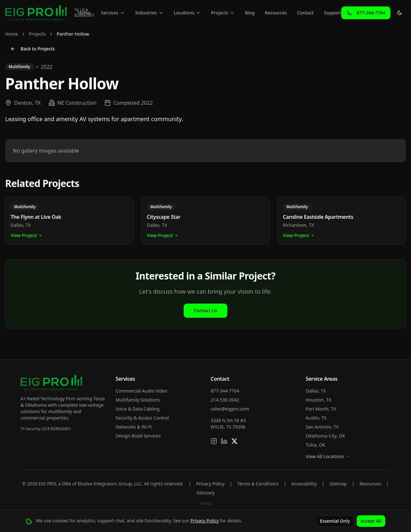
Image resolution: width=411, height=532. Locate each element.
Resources (276, 13)
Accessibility (304, 484)
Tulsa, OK (315, 445)
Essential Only (335, 521)
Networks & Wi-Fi (134, 427)
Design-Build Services (138, 436)
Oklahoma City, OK (325, 436)
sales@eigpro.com (230, 409)
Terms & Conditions (258, 484)
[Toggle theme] (399, 13)
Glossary (205, 493)
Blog (250, 13)
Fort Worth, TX (321, 409)
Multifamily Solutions (138, 400)
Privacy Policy (210, 484)
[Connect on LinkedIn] (224, 441)
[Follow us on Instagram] (214, 441)
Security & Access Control (142, 418)
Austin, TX (316, 418)
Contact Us (206, 310)
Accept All (371, 521)
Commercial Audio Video (141, 391)
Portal (205, 503)
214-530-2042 (225, 400)
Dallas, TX (316, 391)
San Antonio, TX (322, 427)
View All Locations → (328, 456)
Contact (305, 13)
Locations (187, 13)
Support (333, 13)
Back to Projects (33, 49)
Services (113, 13)
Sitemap (338, 484)
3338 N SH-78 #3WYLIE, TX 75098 (228, 424)
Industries (149, 13)
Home (84, 13)
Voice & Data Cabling (138, 409)
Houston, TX (319, 400)
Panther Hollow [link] (73, 34)
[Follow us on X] (234, 441)
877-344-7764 (225, 391)
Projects (223, 13)
